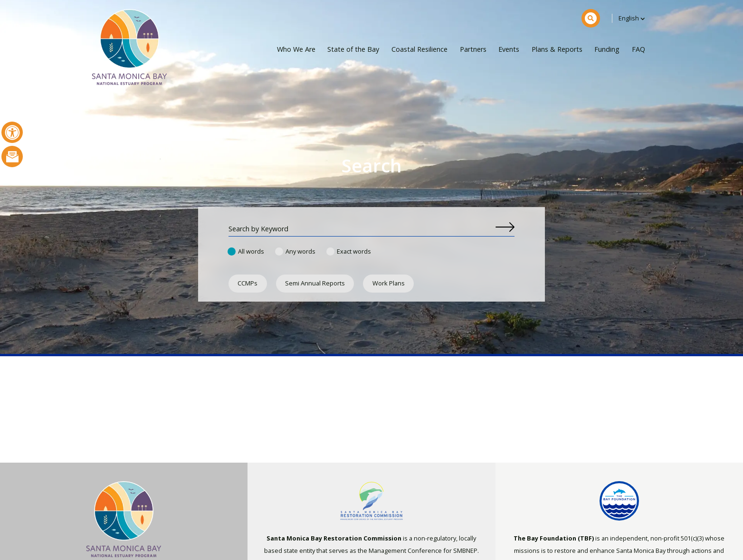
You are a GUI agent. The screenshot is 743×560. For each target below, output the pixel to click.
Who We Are (296, 49)
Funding (607, 49)
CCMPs (248, 283)
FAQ (638, 49)
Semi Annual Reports (315, 283)
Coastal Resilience (419, 49)
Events (509, 49)
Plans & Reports (557, 49)
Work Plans (389, 283)
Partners (473, 49)
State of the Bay (353, 49)
